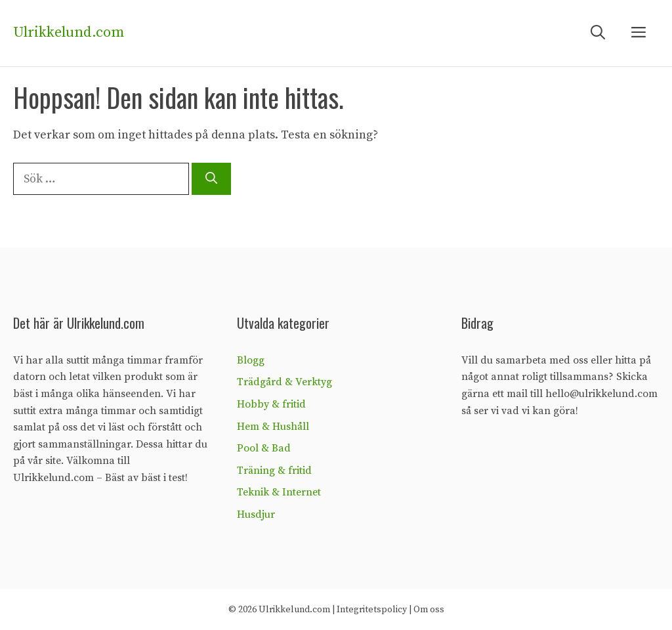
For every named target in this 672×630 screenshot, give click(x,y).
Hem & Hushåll (273, 427)
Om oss (429, 610)
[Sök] (211, 179)
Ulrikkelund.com (69, 32)
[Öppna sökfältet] (598, 33)
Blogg (251, 360)
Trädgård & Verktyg (284, 382)
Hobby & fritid (271, 404)
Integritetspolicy (372, 610)
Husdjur (256, 514)
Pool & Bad (264, 448)
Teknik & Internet (279, 492)
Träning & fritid (274, 471)
